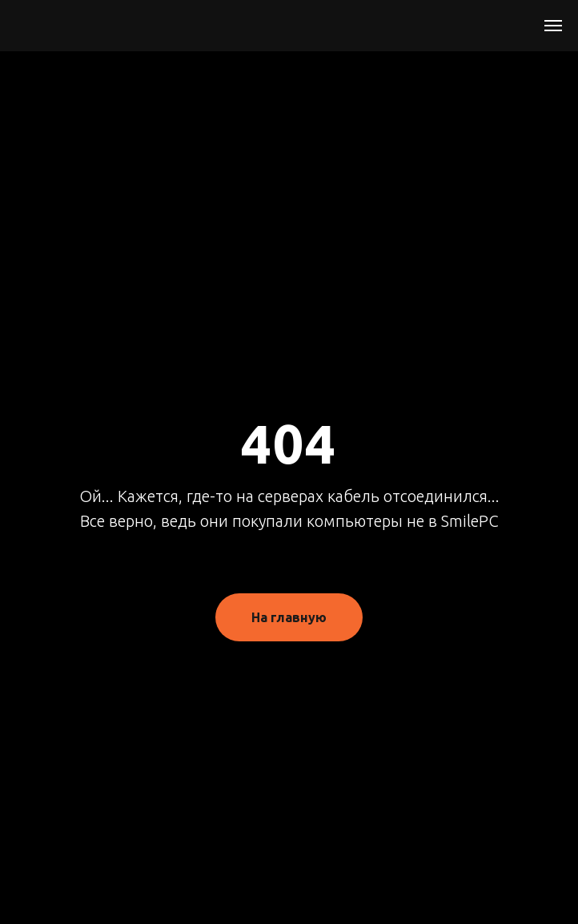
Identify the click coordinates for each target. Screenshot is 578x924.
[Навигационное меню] (553, 26)
